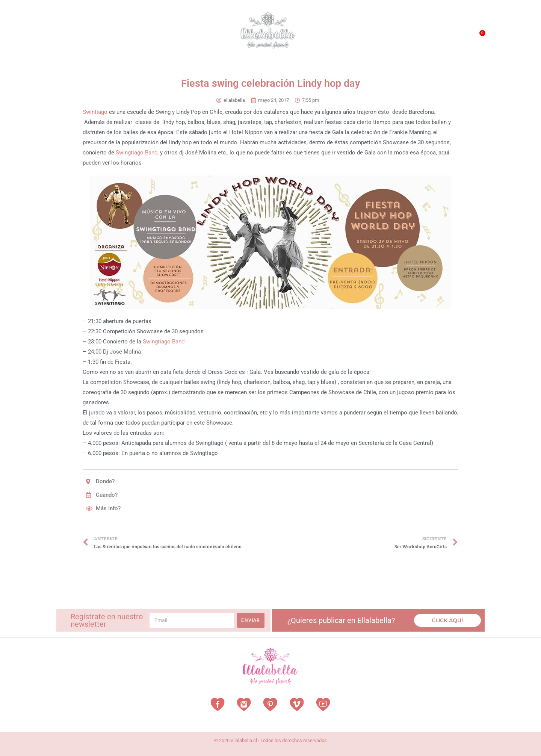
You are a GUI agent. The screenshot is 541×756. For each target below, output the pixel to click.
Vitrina (207, 36)
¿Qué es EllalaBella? (352, 38)
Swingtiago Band (137, 153)
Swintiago (95, 112)
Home (68, 36)
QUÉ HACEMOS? (405, 38)
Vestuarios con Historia (119, 36)
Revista (176, 36)
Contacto (442, 37)
